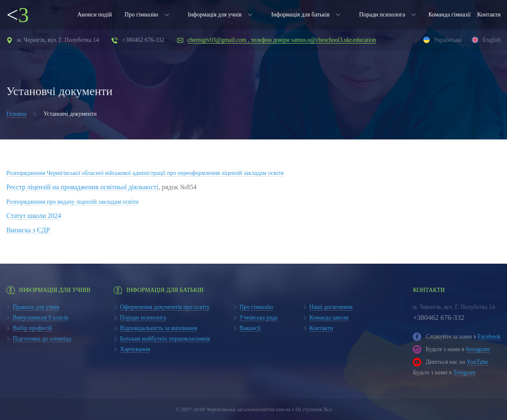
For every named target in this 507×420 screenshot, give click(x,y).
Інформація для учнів (215, 15)
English (492, 40)
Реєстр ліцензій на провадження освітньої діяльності (82, 187)
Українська (448, 40)
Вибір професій (32, 328)
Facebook (489, 337)
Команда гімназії (450, 15)
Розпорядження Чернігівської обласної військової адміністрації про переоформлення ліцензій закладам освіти (145, 173)
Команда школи (329, 318)
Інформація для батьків (300, 15)
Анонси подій (95, 15)
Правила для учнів (36, 307)
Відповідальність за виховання (159, 328)
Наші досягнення (331, 307)
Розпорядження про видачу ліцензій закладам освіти (72, 202)
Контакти (489, 15)
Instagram (478, 349)
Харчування (135, 349)
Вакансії (250, 328)
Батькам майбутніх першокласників (165, 339)
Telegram (465, 372)
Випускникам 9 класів (41, 318)
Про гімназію (142, 15)
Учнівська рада (259, 318)
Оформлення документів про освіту (165, 307)
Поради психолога (382, 15)
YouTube (477, 362)
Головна (16, 114)
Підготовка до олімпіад (42, 339)
